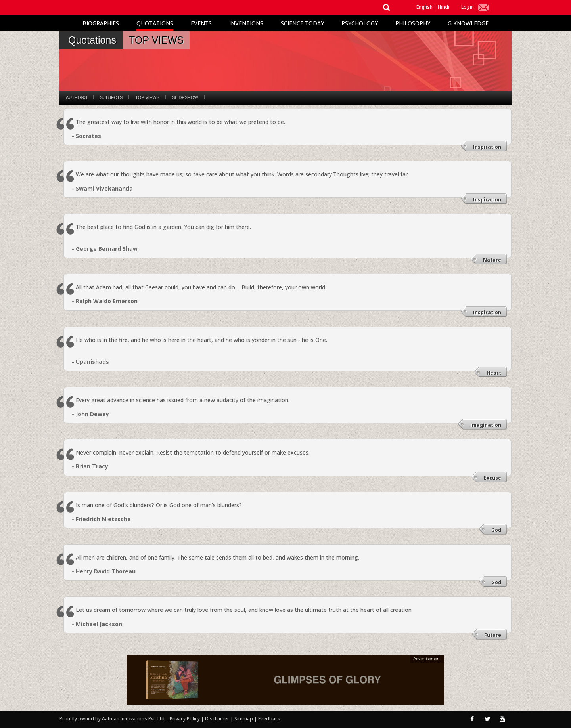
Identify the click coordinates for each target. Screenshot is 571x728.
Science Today (302, 23)
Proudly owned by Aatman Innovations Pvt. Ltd (112, 719)
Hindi (444, 7)
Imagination (486, 425)
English (424, 7)
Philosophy (413, 23)
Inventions (246, 23)
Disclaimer (217, 719)
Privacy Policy (185, 719)
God (496, 530)
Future (493, 635)
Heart (494, 373)
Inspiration (487, 147)
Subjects (111, 97)
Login (468, 7)
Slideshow (185, 97)
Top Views (147, 97)
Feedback (269, 719)
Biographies (101, 23)
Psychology (360, 23)
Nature (492, 260)
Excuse (492, 478)
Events (201, 23)
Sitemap (244, 719)
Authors (77, 97)
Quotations (155, 23)
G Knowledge (468, 23)
